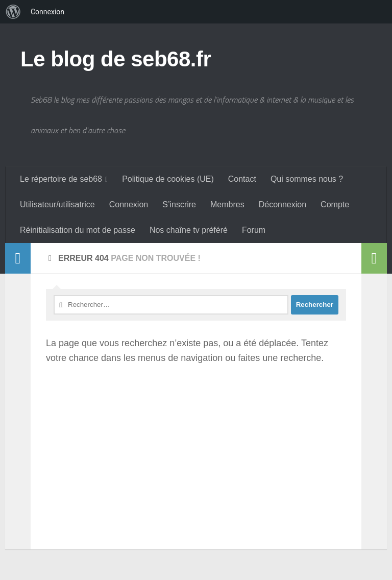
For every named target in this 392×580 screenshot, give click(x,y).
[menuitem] (13, 12)
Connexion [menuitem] (47, 12)
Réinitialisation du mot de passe (78, 230)
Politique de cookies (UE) (168, 179)
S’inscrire (179, 204)
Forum (254, 230)
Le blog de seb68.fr (116, 59)
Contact (242, 179)
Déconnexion (283, 204)
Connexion (129, 204)
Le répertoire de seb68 (61, 179)
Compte (335, 204)
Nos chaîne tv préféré (189, 230)
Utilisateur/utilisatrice (57, 204)
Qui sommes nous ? (307, 179)
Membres (227, 204)
